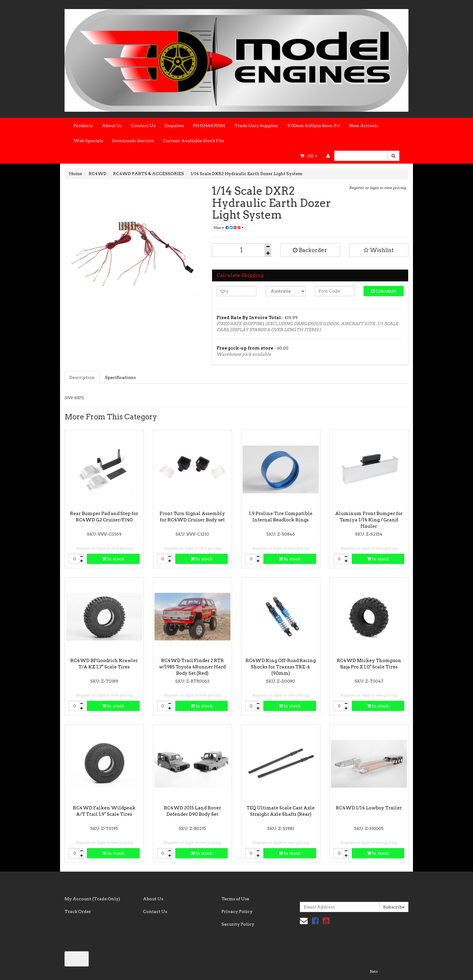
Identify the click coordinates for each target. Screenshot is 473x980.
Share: (229, 227)
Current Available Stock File (194, 141)
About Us (112, 126)
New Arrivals (364, 126)
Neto (374, 972)
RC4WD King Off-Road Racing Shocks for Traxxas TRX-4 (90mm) (281, 667)
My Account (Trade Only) (92, 899)
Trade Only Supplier (256, 126)
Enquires (174, 126)
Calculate (384, 291)
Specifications (120, 377)
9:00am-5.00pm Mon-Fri (314, 126)
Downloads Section (133, 141)
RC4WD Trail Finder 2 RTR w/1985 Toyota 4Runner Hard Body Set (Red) (192, 667)
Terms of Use (235, 899)
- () (309, 156)
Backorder (310, 250)
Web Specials (88, 141)
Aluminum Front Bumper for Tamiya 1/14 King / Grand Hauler (369, 520)
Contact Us (143, 126)
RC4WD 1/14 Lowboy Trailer (369, 808)
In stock (113, 559)
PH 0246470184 (209, 126)
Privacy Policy (237, 911)
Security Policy (238, 924)
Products (83, 126)
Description (82, 377)
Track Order (78, 911)
